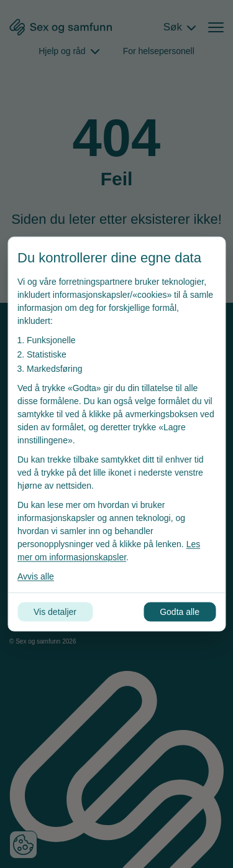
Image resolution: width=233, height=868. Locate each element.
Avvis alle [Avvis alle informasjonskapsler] (36, 576)
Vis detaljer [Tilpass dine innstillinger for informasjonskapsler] (55, 612)
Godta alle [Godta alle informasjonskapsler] (180, 612)
